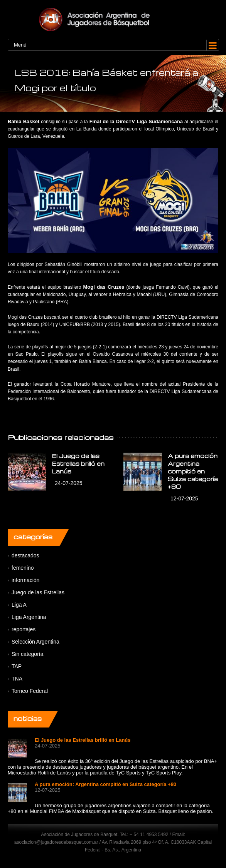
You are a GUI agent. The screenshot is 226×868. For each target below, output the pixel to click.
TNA (17, 679)
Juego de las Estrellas (38, 592)
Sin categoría (28, 654)
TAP (17, 666)
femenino (23, 568)
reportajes (24, 629)
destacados (25, 555)
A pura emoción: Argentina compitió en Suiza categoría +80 (193, 471)
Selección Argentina (35, 642)
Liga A (19, 605)
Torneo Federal (30, 691)
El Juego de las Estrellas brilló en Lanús (78, 463)
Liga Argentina (29, 617)
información (25, 580)
